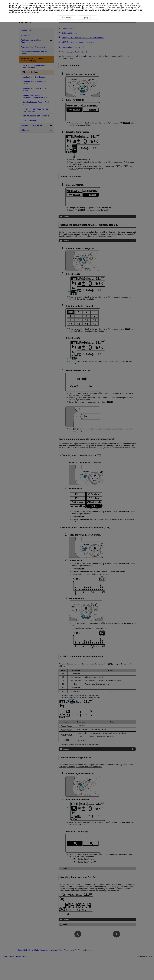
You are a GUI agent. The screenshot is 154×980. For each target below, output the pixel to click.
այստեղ (111, 6)
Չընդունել (68, 8)
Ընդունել (130, 6)
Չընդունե (87, 18)
